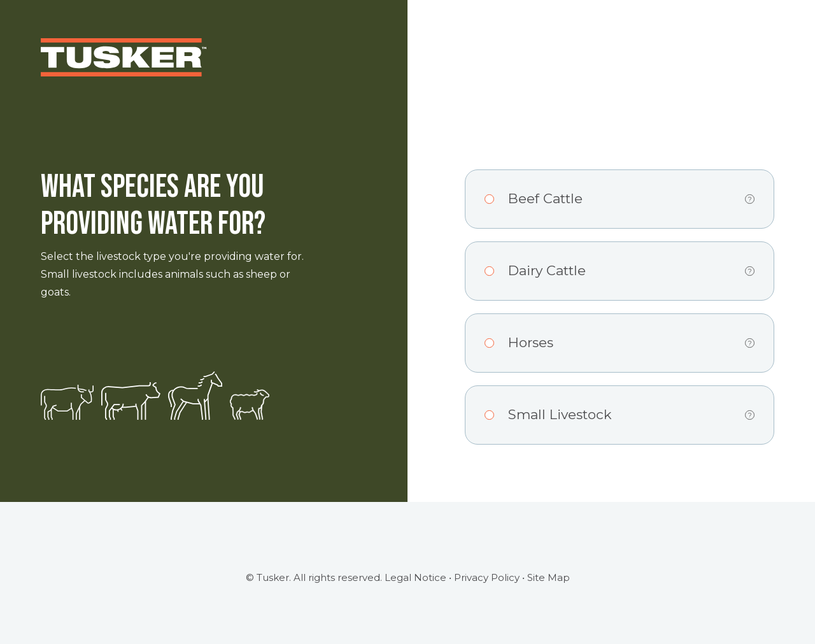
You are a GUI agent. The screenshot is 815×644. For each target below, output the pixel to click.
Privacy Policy (487, 577)
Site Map (549, 577)
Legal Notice (415, 577)
